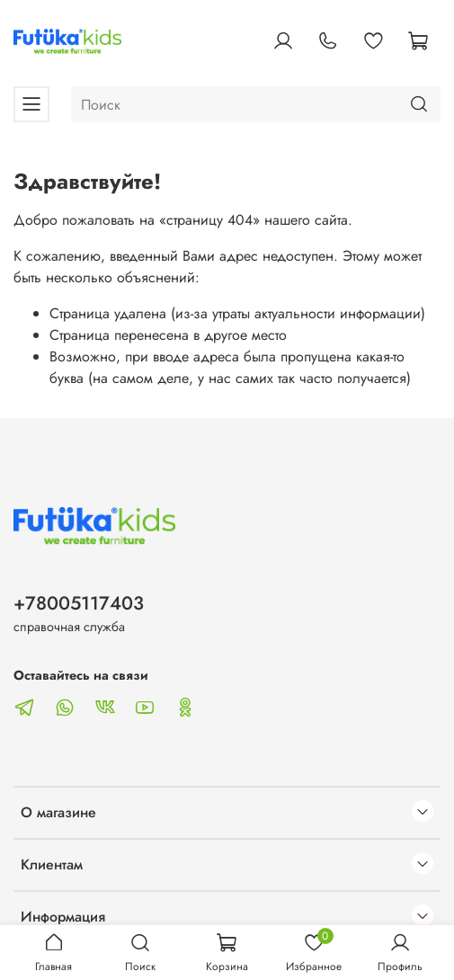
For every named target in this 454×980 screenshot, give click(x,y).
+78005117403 (79, 603)
